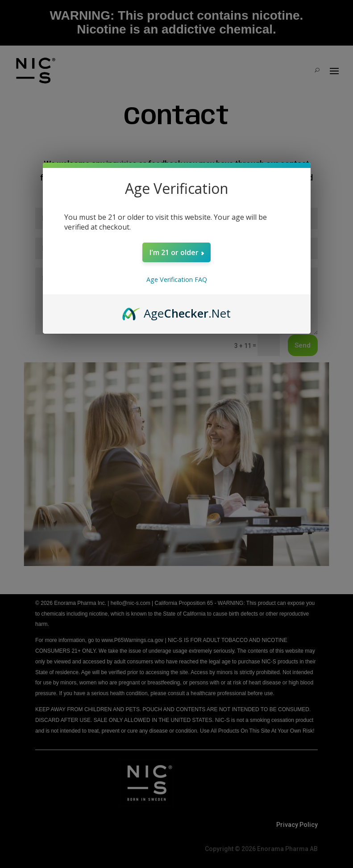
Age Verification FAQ (177, 279)
